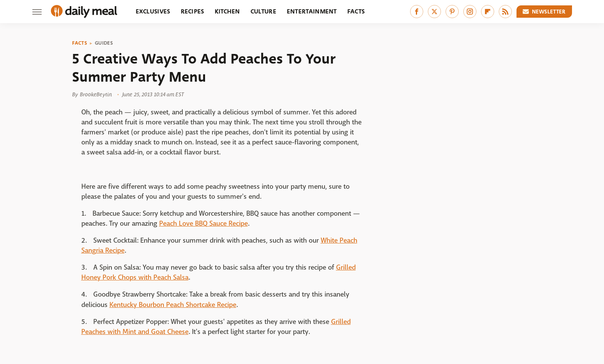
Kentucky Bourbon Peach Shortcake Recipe (173, 305)
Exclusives (153, 11)
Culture (263, 11)
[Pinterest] (452, 12)
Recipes (193, 11)
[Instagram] (470, 12)
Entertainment (312, 11)
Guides (104, 43)
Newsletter (544, 12)
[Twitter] (434, 12)
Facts (356, 11)
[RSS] (505, 12)
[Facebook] (417, 12)
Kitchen (227, 11)
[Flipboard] (488, 12)
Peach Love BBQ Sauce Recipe (204, 224)
